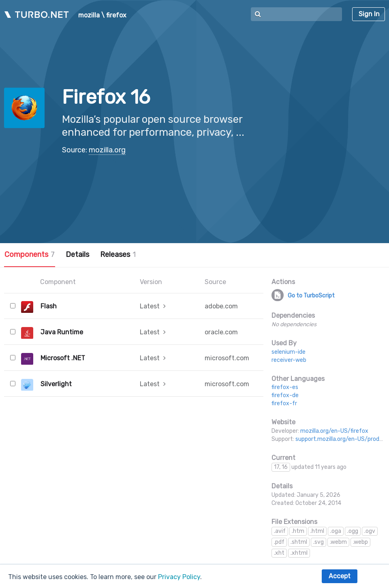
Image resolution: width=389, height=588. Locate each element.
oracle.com (221, 332)
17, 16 (281, 467)
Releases (118, 254)
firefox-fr (284, 403)
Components (30, 254)
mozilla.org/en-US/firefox (334, 431)
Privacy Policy (179, 577)
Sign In (369, 14)
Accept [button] (340, 576)
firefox (116, 15)
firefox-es (285, 387)
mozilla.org (107, 150)
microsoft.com (227, 358)
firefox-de (285, 395)
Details (77, 254)
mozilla (89, 15)
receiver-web (289, 360)
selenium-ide (289, 352)
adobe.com (221, 306)
